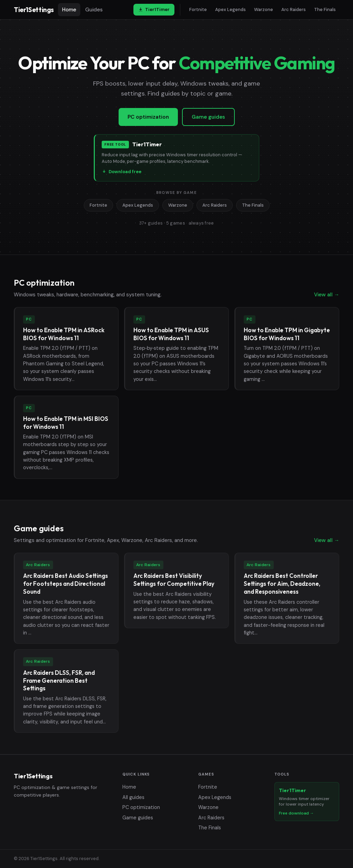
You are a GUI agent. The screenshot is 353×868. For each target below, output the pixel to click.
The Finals (325, 9)
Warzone (264, 9)
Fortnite (198, 9)
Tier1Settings (34, 10)
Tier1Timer (154, 9)
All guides (133, 797)
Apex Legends (230, 9)
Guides (94, 10)
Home (69, 10)
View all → (327, 295)
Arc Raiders (294, 9)
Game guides (208, 117)
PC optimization (148, 117)
